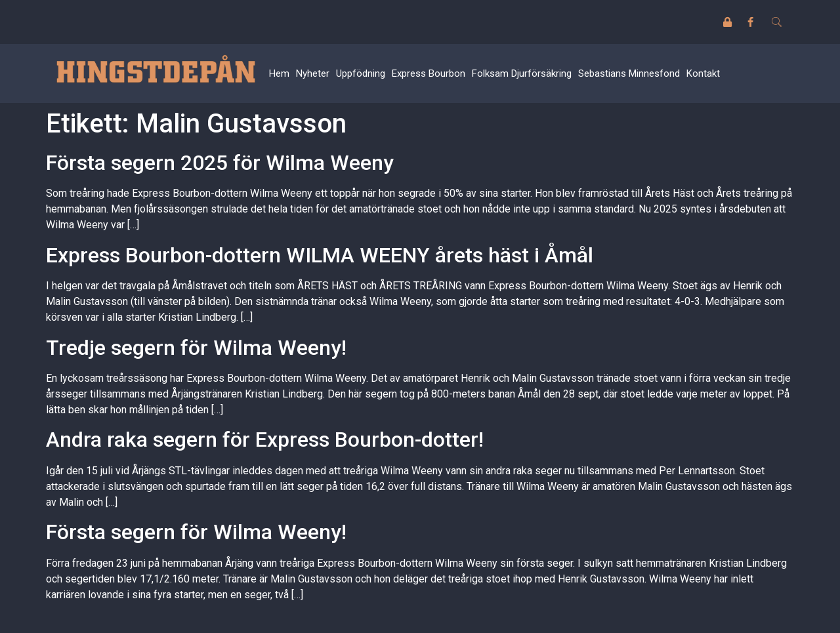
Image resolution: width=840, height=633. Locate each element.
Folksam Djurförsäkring (522, 73)
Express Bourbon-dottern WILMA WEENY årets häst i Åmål (320, 255)
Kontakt (703, 73)
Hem (279, 73)
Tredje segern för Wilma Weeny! (196, 348)
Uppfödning (361, 73)
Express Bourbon (429, 73)
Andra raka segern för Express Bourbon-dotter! (265, 439)
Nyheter (313, 73)
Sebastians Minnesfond (629, 73)
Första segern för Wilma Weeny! (196, 532)
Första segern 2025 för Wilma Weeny (220, 163)
